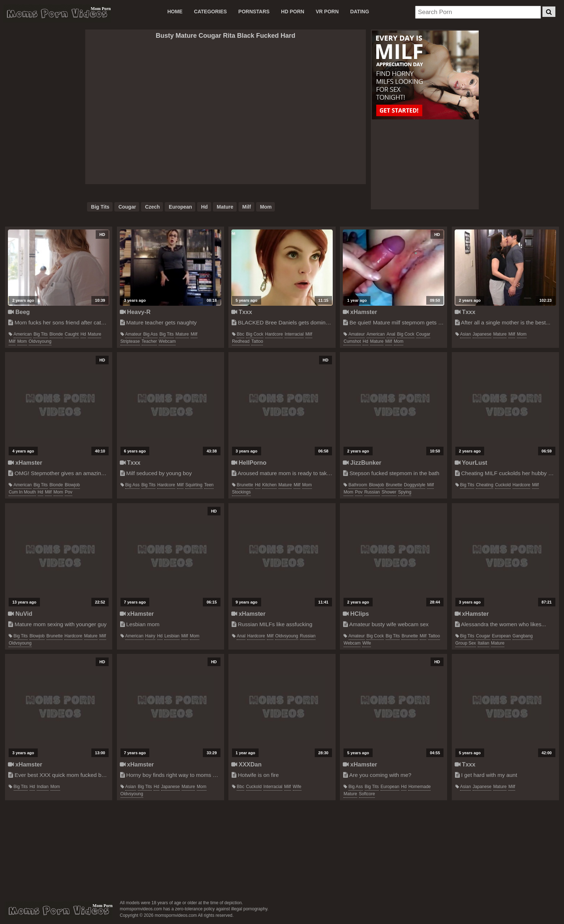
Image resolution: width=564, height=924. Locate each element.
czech (152, 207)
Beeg (19, 312)
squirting (194, 485)
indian (43, 787)
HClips (356, 614)
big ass (150, 334)
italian (483, 643)
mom (266, 207)
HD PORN (293, 12)
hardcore (274, 334)
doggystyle (415, 485)
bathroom (358, 485)
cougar (127, 207)
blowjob (72, 485)
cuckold (503, 485)
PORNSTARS (254, 12)
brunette (245, 485)
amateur (133, 334)
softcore (367, 794)
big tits (100, 207)
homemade (419, 787)
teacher (149, 341)
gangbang (523, 636)
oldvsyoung (40, 341)
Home (175, 12)
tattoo (257, 341)
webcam (167, 341)
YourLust (471, 463)
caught (72, 334)
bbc (240, 334)
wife (367, 643)
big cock (255, 334)
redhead (241, 341)
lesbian (172, 636)
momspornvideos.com (59, 910)
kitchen (269, 485)
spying (405, 492)
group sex (466, 643)
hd (204, 207)
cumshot (352, 341)
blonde (56, 334)
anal (391, 334)
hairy (150, 636)
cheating (485, 485)
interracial (294, 334)
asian (465, 334)
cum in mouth (22, 492)
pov (69, 492)
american (23, 334)
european (180, 207)
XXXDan (246, 764)
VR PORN (327, 12)
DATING (360, 12)
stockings (241, 492)
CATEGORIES (210, 12)
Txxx (242, 312)
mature (225, 207)
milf (247, 207)
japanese (482, 334)
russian (372, 492)
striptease (130, 341)
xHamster (360, 312)
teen (209, 485)
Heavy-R (135, 312)
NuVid (20, 614)
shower (389, 492)
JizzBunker (362, 463)
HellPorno (249, 463)
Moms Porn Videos (57, 13)
